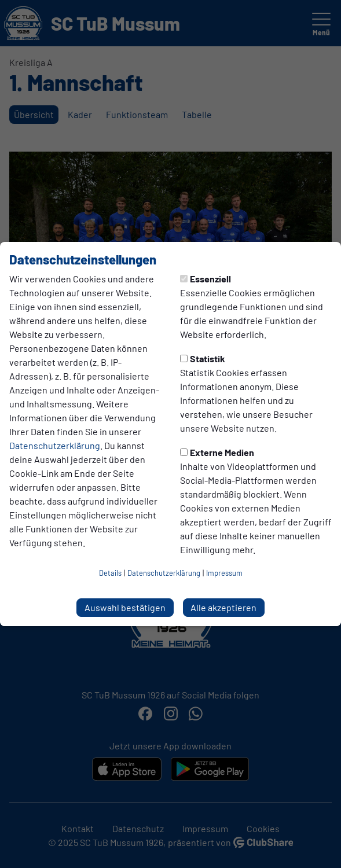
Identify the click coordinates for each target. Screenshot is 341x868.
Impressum (224, 573)
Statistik (203, 358)
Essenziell (206, 279)
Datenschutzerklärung (55, 445)
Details (110, 573)
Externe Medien (217, 452)
